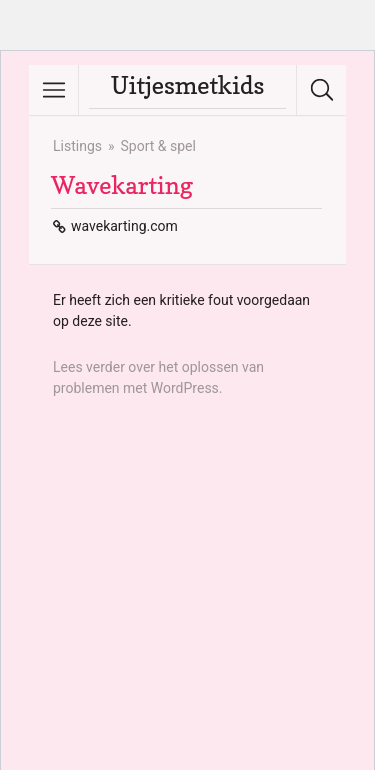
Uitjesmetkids (188, 85)
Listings (77, 146)
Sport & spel (158, 146)
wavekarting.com (124, 226)
